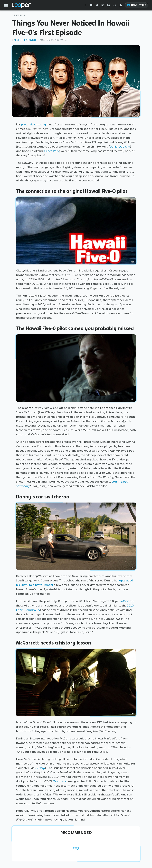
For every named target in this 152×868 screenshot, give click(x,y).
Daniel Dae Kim (120, 147)
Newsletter (136, 5)
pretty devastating (33, 124)
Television (19, 15)
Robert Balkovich (26, 40)
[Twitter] (97, 6)
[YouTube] (91, 6)
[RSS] (121, 6)
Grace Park (52, 151)
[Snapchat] (115, 6)
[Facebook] (85, 6)
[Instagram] (103, 6)
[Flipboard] (109, 6)
